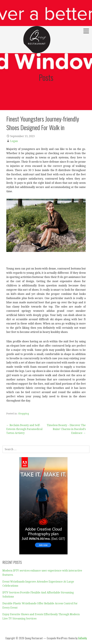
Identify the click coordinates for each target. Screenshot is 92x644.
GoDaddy (82, 638)
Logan (14, 141)
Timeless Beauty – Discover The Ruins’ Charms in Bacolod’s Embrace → (66, 429)
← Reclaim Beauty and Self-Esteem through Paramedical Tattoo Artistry (24, 429)
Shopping (24, 414)
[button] (87, 31)
